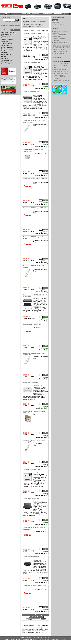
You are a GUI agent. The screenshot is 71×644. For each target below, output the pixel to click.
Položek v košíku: (58, 25)
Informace (32, 16)
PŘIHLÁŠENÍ (36, 14)
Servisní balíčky (6, 64)
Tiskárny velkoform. (7, 40)
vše (33, 27)
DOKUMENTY (59, 14)
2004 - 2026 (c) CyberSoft (28, 637)
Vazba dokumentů (7, 60)
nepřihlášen (56, 23)
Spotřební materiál (7, 43)
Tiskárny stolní (6, 36)
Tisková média (6, 42)
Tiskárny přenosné (7, 38)
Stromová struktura (8, 25)
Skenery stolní (6, 45)
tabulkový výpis (42, 21)
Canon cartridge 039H (61, 64)
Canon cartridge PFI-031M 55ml (32, 324)
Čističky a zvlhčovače (8, 62)
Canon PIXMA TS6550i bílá (31, 382)
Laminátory (5, 58)
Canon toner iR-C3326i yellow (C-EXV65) (35, 179)
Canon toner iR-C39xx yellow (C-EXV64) (35, 586)
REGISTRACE (47, 14)
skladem (38, 27)
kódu (33, 25)
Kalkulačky (5, 53)
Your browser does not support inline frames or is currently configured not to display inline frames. (35, 6)
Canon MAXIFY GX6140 (62, 81)
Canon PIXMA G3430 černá (31, 557)
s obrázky (33, 21)
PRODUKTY (26, 14)
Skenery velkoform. (7, 47)
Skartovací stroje (6, 55)
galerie (25, 23)
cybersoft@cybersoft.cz (43, 637)
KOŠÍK (24, 16)
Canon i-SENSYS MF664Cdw (31, 63)
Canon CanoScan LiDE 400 (31, 498)
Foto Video (5, 51)
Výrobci (15, 30)
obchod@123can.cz (60, 639)
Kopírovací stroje (6, 34)
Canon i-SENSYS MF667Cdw (31, 469)
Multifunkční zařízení (7, 32)
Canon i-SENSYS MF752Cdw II (32, 33)
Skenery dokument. (7, 49)
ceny (41, 25)
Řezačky (4, 56)
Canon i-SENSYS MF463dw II (31, 92)
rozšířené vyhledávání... (12, 22)
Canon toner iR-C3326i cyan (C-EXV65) (34, 208)
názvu (37, 25)
